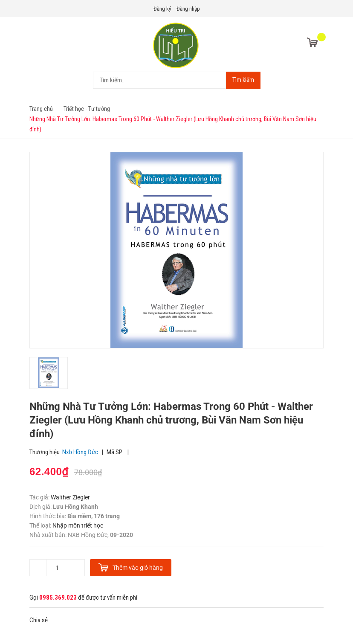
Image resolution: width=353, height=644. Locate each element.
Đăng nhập (188, 9)
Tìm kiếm (243, 80)
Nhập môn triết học (77, 525)
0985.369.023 (58, 598)
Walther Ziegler (70, 497)
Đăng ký (162, 9)
